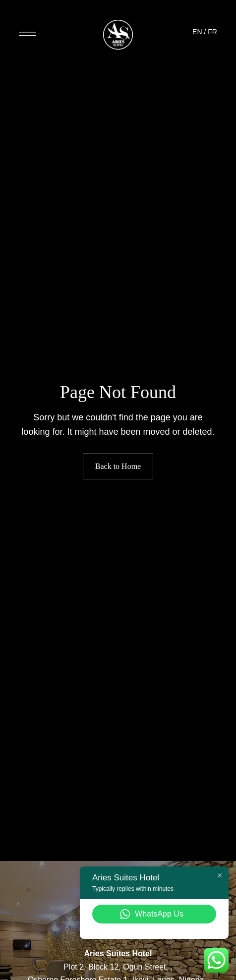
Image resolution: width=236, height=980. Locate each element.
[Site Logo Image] (118, 35)
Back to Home (118, 466)
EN (197, 32)
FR (212, 32)
